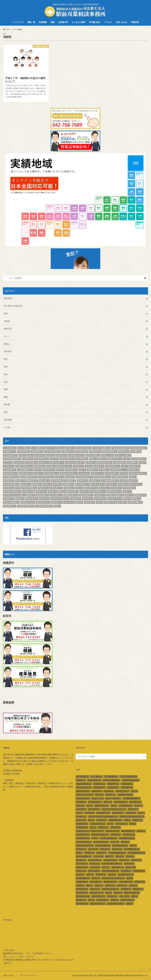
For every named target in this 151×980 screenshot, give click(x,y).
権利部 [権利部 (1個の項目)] (57, 484)
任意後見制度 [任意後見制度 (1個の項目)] (10, 455)
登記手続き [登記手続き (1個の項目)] (92, 488)
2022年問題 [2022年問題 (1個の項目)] (10, 448)
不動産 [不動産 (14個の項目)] (71, 448)
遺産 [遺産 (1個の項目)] (79, 502)
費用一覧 (31, 22)
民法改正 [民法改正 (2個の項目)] (9, 488)
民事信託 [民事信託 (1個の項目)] (112, 484)
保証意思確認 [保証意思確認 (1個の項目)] (67, 459)
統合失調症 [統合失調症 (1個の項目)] (56, 495)
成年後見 (8, 351)
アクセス (108, 22)
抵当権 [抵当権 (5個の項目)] (70, 477)
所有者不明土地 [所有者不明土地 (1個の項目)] (46, 477)
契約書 (7, 404)
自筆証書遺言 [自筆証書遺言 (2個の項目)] (86, 495)
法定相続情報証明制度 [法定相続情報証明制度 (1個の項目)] (26, 488)
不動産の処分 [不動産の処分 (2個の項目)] (84, 448)
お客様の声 (63, 22)
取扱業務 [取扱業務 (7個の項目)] (132, 462)
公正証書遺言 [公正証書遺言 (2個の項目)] (139, 459)
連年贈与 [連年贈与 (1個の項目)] (57, 502)
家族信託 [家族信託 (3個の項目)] (93, 470)
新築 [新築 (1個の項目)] (72, 481)
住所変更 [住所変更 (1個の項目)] (28, 459)
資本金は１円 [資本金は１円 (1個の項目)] (115, 499)
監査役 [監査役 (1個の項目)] (53, 491)
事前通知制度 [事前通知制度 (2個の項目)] (110, 452)
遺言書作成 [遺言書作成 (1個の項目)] (10, 506)
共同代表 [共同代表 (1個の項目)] (19, 462)
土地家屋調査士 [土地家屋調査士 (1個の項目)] (25, 470)
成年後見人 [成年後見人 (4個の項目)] (97, 473)
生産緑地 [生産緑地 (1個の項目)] (69, 488)
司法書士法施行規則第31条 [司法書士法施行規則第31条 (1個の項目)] (59, 466)
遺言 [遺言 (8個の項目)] (100, 502)
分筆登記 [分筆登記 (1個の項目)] (91, 462)
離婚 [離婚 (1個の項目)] (57, 506)
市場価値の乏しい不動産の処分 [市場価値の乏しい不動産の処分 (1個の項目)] (125, 470)
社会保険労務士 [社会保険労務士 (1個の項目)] (98, 491)
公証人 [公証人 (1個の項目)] (8, 462)
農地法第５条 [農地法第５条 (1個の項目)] (43, 502)
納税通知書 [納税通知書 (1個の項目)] (42, 495)
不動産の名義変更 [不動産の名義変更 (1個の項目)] (102, 448)
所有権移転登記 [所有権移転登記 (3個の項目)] (29, 477)
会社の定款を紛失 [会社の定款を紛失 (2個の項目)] (36, 455)
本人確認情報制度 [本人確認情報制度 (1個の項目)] (110, 481)
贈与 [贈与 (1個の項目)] (127, 499)
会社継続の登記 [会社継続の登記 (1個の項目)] (76, 455)
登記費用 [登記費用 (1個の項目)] (28, 491)
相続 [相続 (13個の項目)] (62, 491)
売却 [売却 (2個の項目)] (38, 470)
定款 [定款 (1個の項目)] (82, 470)
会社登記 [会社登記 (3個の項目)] (62, 455)
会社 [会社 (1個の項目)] (22, 455)
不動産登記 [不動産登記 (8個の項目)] (82, 452)
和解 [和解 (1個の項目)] (125, 466)
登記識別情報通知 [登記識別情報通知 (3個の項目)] (12, 491)
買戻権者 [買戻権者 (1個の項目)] (76, 499)
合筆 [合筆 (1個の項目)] (89, 466)
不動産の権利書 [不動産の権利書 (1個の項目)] (139, 448)
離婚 (6, 397)
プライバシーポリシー (29, 975)
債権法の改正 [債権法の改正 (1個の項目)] (115, 459)
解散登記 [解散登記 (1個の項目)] (141, 495)
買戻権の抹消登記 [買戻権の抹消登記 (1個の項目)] (60, 499)
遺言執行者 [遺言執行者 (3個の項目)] (111, 502)
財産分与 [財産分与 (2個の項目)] (45, 499)
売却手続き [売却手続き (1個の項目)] (49, 470)
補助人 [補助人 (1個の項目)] (130, 495)
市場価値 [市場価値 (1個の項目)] (104, 470)
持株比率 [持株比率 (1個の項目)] (33, 481)
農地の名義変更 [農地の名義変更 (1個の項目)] (11, 502)
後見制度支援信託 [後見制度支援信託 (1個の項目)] (69, 473)
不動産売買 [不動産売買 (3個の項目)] (37, 452)
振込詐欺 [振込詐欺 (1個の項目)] (45, 481)
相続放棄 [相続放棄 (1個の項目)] (73, 491)
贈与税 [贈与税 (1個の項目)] (136, 499)
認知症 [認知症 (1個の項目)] (20, 499)
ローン (7, 336)
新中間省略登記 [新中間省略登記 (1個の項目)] (59, 481)
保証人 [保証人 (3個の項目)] (54, 459)
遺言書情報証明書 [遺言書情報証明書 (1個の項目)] (43, 506)
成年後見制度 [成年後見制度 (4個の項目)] (112, 473)
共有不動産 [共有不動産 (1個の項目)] (32, 462)
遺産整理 (8, 298)
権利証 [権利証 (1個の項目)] (47, 484)
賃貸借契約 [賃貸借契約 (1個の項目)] (100, 499)
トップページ (18, 22)
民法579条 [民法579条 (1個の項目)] (136, 484)
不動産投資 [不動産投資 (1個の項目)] (68, 452)
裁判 (6, 412)
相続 (6, 313)
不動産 (7, 321)
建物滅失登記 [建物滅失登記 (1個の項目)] (10, 473)
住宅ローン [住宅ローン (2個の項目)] (108, 455)
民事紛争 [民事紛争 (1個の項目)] (123, 484)
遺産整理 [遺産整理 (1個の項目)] (89, 502)
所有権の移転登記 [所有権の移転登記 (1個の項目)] (138, 473)
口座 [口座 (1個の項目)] (143, 462)
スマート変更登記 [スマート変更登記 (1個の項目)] (56, 448)
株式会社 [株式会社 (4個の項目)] (26, 484)
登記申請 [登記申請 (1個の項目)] (116, 488)
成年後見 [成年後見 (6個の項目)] (84, 473)
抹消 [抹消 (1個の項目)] (133, 477)
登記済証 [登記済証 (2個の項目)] (104, 488)
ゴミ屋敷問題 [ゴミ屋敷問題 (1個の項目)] (39, 448)
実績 (52, 22)
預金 (6, 374)
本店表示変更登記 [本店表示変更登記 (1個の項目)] (129, 481)
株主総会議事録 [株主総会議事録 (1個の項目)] (11, 484)
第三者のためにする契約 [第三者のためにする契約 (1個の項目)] (15, 495)
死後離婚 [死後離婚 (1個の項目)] (68, 484)
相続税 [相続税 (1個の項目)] (84, 491)
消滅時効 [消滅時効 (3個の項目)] (43, 488)
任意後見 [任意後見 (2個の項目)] (136, 452)
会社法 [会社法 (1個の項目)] (51, 455)
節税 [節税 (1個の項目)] (31, 495)
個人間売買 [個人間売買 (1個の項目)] (82, 459)
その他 (7, 427)
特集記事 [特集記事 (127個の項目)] (56, 488)
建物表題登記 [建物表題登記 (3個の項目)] (26, 473)
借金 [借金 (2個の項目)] (103, 459)
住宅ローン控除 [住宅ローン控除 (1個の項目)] (123, 455)
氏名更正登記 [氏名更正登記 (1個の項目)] (98, 484)
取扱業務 (43, 22)
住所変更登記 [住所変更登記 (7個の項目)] (42, 459)
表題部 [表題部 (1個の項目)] (111, 495)
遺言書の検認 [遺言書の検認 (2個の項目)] (135, 502)
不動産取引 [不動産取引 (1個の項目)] (10, 452)
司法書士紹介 (95, 22)
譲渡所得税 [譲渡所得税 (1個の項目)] (32, 499)
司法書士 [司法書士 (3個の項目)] (9, 466)
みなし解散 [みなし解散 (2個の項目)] (24, 448)
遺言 (6, 367)
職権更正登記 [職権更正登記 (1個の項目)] (71, 495)
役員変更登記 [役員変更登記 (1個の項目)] (52, 473)
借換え (7, 344)
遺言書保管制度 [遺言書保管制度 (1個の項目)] (25, 506)
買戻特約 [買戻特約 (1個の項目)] (88, 499)
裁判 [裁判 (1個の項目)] (120, 495)
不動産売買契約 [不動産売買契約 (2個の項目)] (53, 452)
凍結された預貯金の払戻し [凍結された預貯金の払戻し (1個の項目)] (52, 462)
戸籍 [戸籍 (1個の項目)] (124, 473)
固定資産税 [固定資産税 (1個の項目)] (10, 470)
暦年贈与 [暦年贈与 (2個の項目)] (82, 481)
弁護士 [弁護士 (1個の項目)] (39, 473)
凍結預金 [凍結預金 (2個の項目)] (71, 462)
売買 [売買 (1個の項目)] (60, 470)
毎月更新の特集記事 (13, 306)
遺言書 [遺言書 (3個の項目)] (123, 502)
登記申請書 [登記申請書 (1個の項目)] (129, 488)
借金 (6, 382)
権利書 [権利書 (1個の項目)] (37, 484)
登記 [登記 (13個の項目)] (80, 488)
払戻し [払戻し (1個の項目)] (60, 477)
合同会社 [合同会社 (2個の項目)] (79, 466)
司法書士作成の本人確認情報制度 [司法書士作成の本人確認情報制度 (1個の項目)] (30, 466)
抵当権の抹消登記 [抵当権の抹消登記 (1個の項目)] (84, 477)
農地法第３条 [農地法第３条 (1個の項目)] (28, 502)
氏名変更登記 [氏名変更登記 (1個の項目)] (82, 484)
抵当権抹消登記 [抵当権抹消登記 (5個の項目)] (103, 477)
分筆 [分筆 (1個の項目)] (81, 462)
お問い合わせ (122, 22)
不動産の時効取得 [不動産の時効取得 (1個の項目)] (121, 448)
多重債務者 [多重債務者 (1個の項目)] (71, 470)
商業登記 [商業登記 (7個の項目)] (135, 466)
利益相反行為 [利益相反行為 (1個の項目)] (105, 462)
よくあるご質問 (78, 22)
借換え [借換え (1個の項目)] (94, 459)
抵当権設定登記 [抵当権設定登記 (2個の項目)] (120, 477)
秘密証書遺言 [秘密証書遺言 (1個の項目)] (114, 491)
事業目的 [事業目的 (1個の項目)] (124, 452)
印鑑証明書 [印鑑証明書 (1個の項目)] (120, 462)
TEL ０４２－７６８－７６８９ (18, 957)
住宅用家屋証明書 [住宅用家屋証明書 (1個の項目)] (12, 459)
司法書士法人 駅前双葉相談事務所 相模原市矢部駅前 (109, 975)
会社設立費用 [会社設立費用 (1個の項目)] (93, 455)
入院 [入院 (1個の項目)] (127, 459)
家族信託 (8, 329)
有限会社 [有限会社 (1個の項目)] (94, 481)
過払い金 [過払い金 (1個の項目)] (69, 502)
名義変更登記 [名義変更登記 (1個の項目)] (113, 466)
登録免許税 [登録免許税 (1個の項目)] (41, 491)
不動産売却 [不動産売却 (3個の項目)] (23, 452)
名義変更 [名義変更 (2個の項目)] (99, 466)
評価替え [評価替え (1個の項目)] (9, 499)
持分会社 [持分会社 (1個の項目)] (21, 481)
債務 (6, 389)
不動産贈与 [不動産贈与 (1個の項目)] (96, 452)
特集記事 (135, 22)
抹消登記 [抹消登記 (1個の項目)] (9, 481)
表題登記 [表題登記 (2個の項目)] (100, 495)
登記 (6, 359)
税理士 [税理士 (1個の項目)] (127, 491)
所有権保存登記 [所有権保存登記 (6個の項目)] (11, 477)
